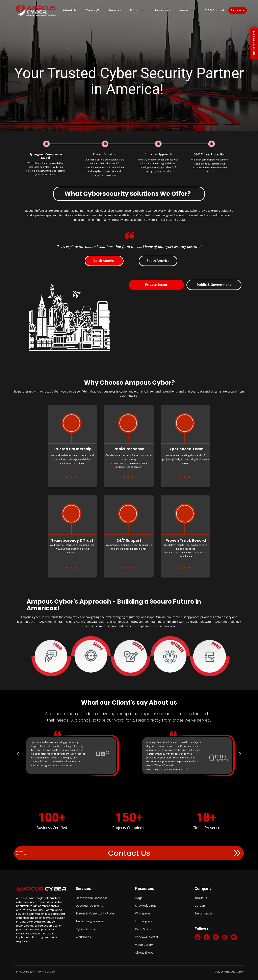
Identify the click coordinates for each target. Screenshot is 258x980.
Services (115, 10)
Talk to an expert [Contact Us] (254, 44)
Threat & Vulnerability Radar (95, 913)
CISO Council (214, 10)
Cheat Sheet (144, 953)
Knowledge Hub (146, 906)
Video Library (144, 945)
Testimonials (203, 913)
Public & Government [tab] (214, 285)
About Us (70, 10)
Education (138, 10)
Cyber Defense (86, 929)
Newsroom (187, 10)
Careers (200, 906)
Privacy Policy (25, 972)
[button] (37, 754)
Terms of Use (46, 972)
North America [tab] (104, 261)
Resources (162, 10)
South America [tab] (158, 261)
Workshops (83, 937)
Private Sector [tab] (156, 285)
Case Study (143, 929)
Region (236, 10)
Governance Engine (89, 906)
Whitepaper (143, 913)
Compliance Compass (91, 898)
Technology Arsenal (89, 921)
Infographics (144, 921)
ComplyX (92, 10)
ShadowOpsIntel (146, 937)
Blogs (139, 898)
